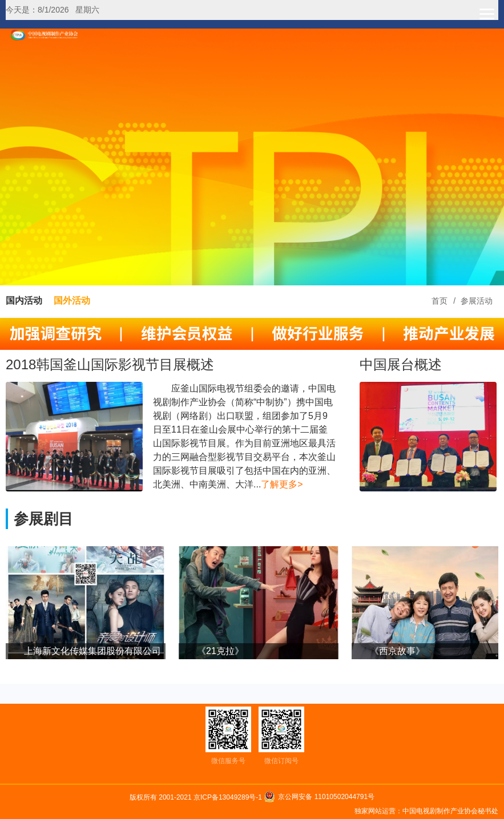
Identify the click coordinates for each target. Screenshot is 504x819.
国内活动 (24, 300)
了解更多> (282, 484)
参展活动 (477, 301)
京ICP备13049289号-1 (229, 797)
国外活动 (72, 300)
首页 (440, 301)
